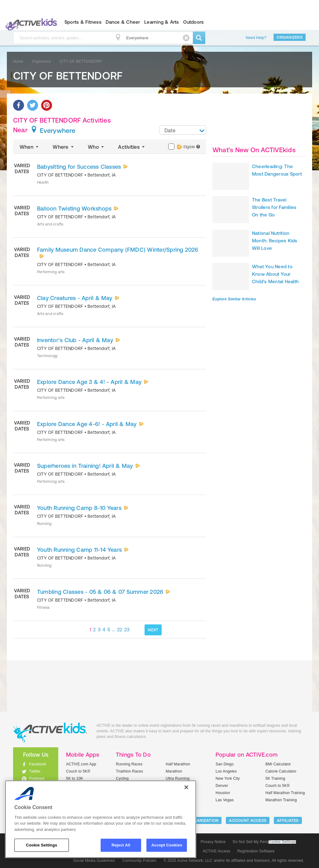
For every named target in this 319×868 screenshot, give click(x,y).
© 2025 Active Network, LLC (188, 861)
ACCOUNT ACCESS (248, 820)
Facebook (38, 764)
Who (96, 147)
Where (64, 147)
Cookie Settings (282, 842)
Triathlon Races (129, 771)
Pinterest (37, 778)
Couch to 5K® (78, 771)
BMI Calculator (278, 764)
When (30, 147)
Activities (132, 147)
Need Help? (256, 38)
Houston (223, 793)
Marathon (174, 771)
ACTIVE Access (217, 851)
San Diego (225, 764)
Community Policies (139, 861)
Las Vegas (225, 800)
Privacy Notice (213, 842)
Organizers (290, 37)
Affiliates (288, 820)
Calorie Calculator (281, 771)
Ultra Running (178, 778)
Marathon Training (281, 800)
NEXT (153, 630)
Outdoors (193, 22)
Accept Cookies (167, 845)
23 (127, 630)
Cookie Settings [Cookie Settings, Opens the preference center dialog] (41, 845)
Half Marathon (178, 764)
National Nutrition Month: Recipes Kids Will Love (275, 241)
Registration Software (256, 851)
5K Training (275, 778)
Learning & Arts (162, 22)
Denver (222, 786)
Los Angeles (226, 771)
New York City (228, 778)
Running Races (129, 764)
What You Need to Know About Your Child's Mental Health (275, 274)
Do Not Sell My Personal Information (264, 842)
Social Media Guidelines (94, 861)
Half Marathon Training (285, 793)
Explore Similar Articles (234, 299)
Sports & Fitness (83, 22)
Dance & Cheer (123, 22)
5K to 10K (75, 778)
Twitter (35, 771)
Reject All (121, 845)
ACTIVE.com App (81, 764)
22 (120, 630)
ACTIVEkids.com (30, 22)
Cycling (122, 778)
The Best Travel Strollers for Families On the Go (274, 207)
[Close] (186, 787)
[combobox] (183, 130)
